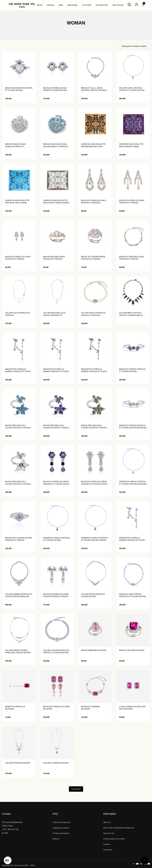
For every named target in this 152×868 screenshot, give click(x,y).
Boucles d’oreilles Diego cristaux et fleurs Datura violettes (57, 483)
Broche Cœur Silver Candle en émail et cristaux (15, 145)
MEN (61, 5)
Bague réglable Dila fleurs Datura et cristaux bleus (19, 427)
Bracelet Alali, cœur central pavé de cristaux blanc (94, 89)
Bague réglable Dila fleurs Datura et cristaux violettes (57, 427)
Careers (107, 844)
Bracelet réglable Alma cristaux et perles (131, 258)
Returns (56, 839)
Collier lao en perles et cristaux (18, 314)
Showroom (108, 850)
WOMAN (51, 5)
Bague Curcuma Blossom (132, 650)
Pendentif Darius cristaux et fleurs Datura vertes (95, 539)
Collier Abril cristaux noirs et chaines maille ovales (131, 314)
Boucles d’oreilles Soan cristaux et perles (18, 258)
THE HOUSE (118, 5)
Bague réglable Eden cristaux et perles (54, 258)
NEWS (40, 5)
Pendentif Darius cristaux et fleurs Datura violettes (57, 539)
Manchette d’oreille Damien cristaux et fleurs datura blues (56, 370)
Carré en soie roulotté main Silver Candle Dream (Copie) (56, 202)
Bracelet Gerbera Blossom (90, 708)
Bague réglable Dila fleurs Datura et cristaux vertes (95, 427)
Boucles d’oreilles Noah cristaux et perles (132, 202)
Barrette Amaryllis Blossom (15, 708)
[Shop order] (135, 46)
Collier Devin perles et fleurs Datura (93, 595)
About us (107, 822)
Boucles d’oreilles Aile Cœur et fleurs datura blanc (55, 89)
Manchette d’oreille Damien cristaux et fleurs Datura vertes (18, 370)
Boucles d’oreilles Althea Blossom (56, 708)
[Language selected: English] (8, 860)
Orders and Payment (61, 822)
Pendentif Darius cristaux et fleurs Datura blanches (133, 483)
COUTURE (87, 5)
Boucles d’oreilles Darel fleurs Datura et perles (56, 595)
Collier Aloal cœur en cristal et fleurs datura (132, 89)
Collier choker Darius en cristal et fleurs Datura (56, 651)
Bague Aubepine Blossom (94, 650)
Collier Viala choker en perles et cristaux (93, 314)
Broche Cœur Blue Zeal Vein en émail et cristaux (56, 145)
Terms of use (109, 833)
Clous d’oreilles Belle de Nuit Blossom (132, 708)
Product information (61, 833)
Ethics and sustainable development (119, 828)
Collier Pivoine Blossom (18, 763)
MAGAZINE (73, 5)
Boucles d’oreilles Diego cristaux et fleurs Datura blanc (95, 483)
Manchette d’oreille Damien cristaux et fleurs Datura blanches (133, 539)
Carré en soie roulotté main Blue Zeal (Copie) (17, 202)
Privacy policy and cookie (114, 839)
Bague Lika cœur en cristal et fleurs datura (19, 89)
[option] (8, 860)
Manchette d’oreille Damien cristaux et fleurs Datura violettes (95, 370)
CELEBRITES (102, 5)
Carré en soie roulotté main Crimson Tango (131, 145)
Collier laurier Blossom (56, 763)
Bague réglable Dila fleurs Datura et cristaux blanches (19, 483)
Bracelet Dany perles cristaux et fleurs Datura (133, 595)
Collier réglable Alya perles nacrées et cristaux (54, 314)
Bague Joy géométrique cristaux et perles (93, 258)
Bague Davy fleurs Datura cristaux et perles (18, 539)
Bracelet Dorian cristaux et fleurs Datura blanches (133, 427)
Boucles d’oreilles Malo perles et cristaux (94, 202)
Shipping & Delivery (61, 828)
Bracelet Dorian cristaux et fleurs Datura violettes (132, 370)
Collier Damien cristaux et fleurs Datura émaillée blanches (19, 595)
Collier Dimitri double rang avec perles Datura (18, 651)
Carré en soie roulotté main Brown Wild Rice (93, 145)
